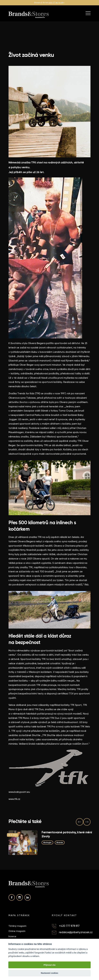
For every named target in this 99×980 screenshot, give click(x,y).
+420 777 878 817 (69, 926)
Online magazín (17, 931)
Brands (60, 843)
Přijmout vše (50, 965)
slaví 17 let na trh (56, 3)
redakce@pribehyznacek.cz (76, 932)
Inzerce (12, 936)
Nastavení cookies (50, 973)
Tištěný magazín (17, 926)
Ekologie (47, 843)
